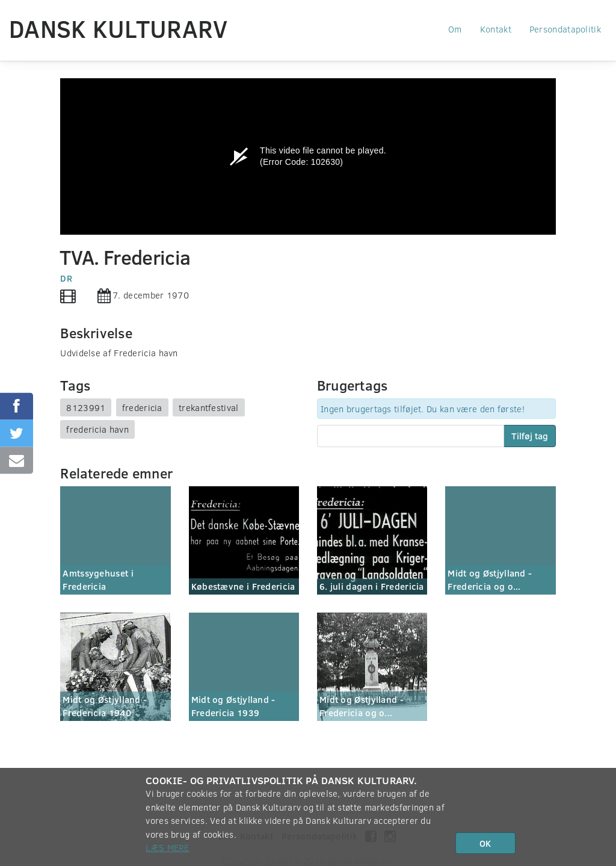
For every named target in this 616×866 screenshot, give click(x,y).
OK (485, 843)
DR (66, 278)
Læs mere (167, 847)
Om (455, 29)
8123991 (86, 407)
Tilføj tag (530, 436)
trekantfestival (209, 407)
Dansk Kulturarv (119, 28)
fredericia (142, 407)
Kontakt (496, 29)
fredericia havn (97, 429)
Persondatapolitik (565, 29)
